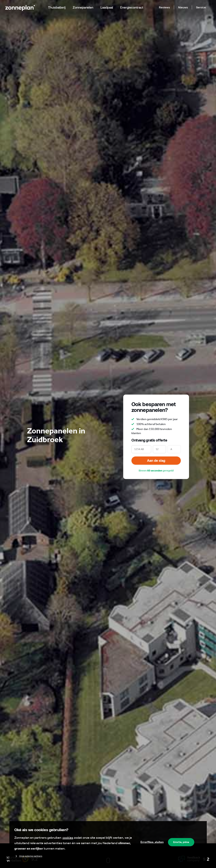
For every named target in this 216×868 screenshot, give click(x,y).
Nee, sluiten (152, 842)
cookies (68, 838)
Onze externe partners (28, 856)
